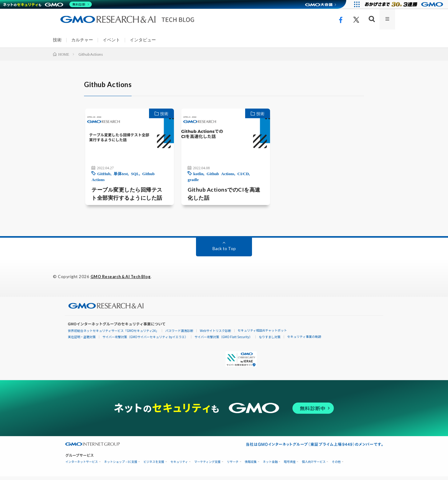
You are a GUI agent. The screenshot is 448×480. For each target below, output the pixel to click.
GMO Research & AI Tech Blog (122, 280)
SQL (131, 177)
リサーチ (233, 466)
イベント (111, 40)
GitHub (100, 177)
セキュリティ (179, 466)
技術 (57, 40)
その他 (336, 466)
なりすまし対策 (270, 340)
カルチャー (82, 40)
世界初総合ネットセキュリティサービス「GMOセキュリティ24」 (113, 334)
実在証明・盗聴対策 (82, 340)
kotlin (197, 177)
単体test (117, 177)
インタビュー (143, 40)
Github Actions (219, 177)
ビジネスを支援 (154, 466)
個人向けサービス (314, 466)
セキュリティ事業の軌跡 (304, 340)
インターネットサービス (82, 466)
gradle (256, 177)
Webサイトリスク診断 (215, 334)
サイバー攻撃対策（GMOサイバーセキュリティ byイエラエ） (145, 340)
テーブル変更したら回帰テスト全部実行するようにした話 (125, 197)
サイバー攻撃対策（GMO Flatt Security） (223, 340)
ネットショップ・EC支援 (121, 466)
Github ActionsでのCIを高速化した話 (224, 191)
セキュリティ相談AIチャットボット (262, 334)
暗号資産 (290, 466)
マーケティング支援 (207, 466)
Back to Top (224, 252)
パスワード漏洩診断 (179, 334)
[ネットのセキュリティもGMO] (48, 4)
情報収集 (251, 466)
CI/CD (242, 177)
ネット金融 (270, 466)
